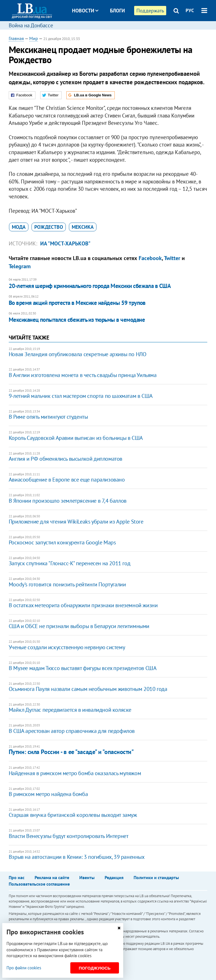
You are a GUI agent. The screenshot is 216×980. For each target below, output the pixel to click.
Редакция (114, 877)
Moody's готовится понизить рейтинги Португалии (67, 584)
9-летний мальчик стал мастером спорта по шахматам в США (81, 396)
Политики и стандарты (156, 877)
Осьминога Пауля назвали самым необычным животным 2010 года (88, 689)
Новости (85, 11)
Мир (34, 38)
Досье (113, 32)
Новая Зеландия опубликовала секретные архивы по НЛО (78, 354)
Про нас (17, 877)
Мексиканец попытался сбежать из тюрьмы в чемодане (77, 320)
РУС (190, 10)
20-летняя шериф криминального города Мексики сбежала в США (90, 286)
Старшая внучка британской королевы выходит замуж (73, 815)
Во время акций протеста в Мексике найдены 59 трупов (77, 303)
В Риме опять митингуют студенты (48, 417)
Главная (16, 38)
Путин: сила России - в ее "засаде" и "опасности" (71, 752)
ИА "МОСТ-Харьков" (65, 243)
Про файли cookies (24, 968)
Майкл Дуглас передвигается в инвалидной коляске (70, 710)
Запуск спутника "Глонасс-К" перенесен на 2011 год (69, 563)
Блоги (117, 11)
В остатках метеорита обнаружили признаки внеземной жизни (83, 605)
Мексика (83, 227)
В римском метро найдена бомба (48, 794)
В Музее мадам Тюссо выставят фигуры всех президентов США (83, 668)
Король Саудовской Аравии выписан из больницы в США (76, 438)
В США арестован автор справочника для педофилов (72, 731)
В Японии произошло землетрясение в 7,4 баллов (68, 501)
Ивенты (87, 877)
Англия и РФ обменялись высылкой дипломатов (66, 459)
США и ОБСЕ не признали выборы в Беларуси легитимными (79, 626)
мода (19, 227)
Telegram (20, 266)
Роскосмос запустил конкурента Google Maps (62, 542)
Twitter (172, 258)
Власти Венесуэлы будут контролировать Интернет (69, 836)
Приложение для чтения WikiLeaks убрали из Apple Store (76, 522)
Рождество (49, 227)
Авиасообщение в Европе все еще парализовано (67, 480)
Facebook (150, 258)
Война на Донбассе (31, 25)
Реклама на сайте (52, 877)
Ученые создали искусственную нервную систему (67, 647)
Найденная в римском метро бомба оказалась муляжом (75, 773)
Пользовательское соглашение (39, 884)
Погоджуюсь (95, 968)
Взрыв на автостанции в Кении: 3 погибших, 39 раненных (77, 857)
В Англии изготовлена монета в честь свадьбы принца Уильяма (83, 375)
